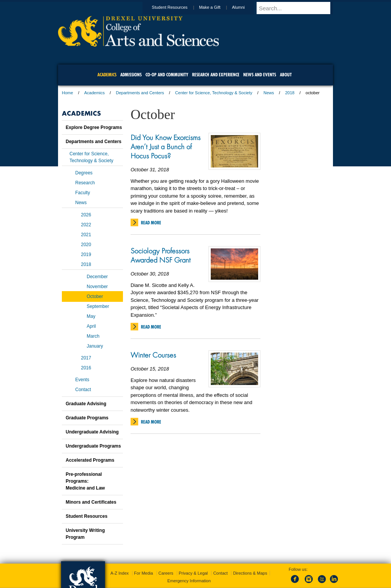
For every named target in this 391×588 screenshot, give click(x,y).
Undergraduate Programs (93, 446)
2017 (86, 358)
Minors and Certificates (91, 502)
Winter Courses (153, 355)
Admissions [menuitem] (131, 75)
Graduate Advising (86, 404)
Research (85, 183)
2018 (290, 93)
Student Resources (177, 7)
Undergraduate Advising (92, 432)
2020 (86, 245)
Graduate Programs (87, 418)
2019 (86, 255)
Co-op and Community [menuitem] (167, 75)
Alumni (246, 7)
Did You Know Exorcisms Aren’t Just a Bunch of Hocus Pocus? (166, 147)
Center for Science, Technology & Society (214, 93)
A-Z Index (120, 573)
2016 (86, 368)
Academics (95, 93)
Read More (151, 223)
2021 (86, 235)
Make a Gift (217, 7)
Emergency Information (189, 581)
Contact (83, 390)
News (269, 93)
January (95, 346)
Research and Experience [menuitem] (216, 75)
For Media (144, 573)
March (93, 336)
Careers (166, 573)
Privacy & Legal (193, 573)
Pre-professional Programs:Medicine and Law (85, 481)
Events (82, 380)
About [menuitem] (286, 75)
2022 (86, 225)
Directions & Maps (250, 573)
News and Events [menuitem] (260, 75)
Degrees (84, 173)
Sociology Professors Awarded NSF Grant (161, 255)
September (98, 306)
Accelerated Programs (90, 460)
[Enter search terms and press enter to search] (298, 8)
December (97, 277)
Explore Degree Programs (94, 127)
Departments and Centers (140, 93)
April (91, 326)
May (91, 316)
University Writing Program (85, 534)
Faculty (83, 193)
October (95, 296)
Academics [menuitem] (107, 75)
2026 (86, 215)
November (97, 287)
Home (67, 93)
